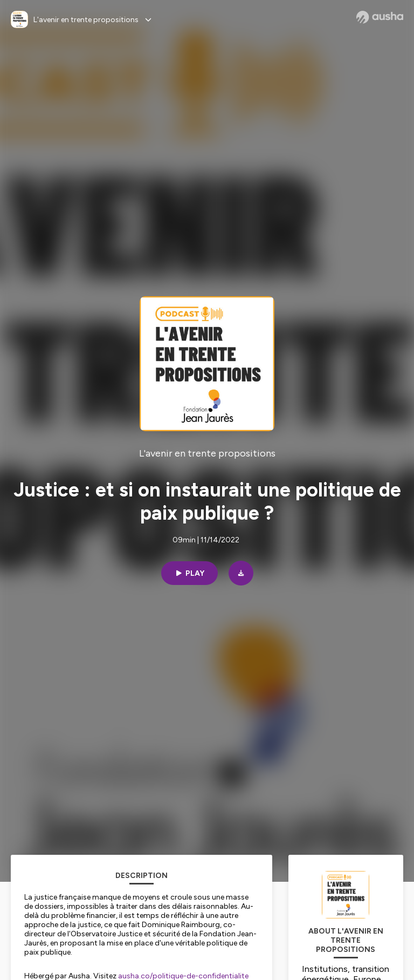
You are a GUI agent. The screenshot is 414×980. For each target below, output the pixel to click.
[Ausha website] (380, 17)
